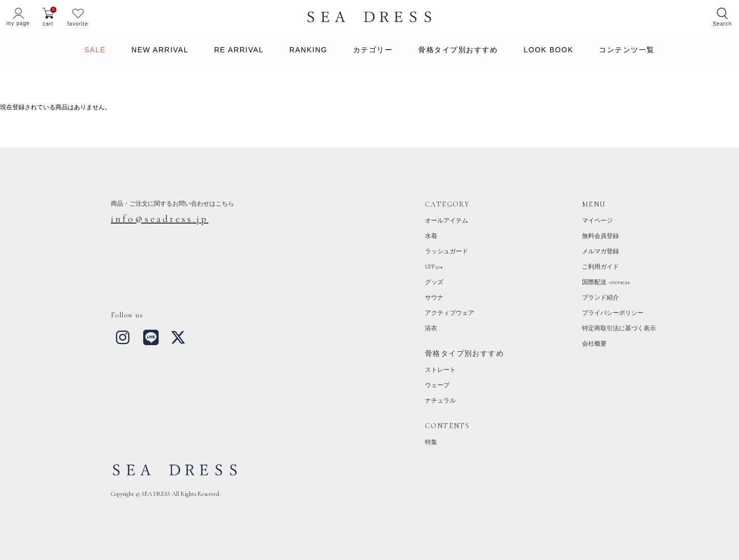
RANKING (308, 50)
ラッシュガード (446, 251)
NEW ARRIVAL (160, 50)
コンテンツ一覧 (627, 50)
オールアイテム (446, 221)
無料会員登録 (600, 236)
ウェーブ (437, 385)
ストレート (440, 370)
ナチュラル (440, 401)
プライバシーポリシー (613, 313)
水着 (431, 236)
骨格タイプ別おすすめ (458, 50)
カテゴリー (373, 50)
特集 (431, 442)
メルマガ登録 (600, 251)
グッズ (434, 282)
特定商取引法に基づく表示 (619, 328)
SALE (95, 50)
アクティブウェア (450, 313)
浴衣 (431, 328)
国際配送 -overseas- (607, 282)
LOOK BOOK (548, 50)
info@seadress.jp (160, 219)
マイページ (597, 221)
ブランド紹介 (600, 297)
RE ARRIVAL (239, 50)
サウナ (434, 297)
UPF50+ (434, 267)
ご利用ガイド (600, 267)
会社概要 (594, 344)
